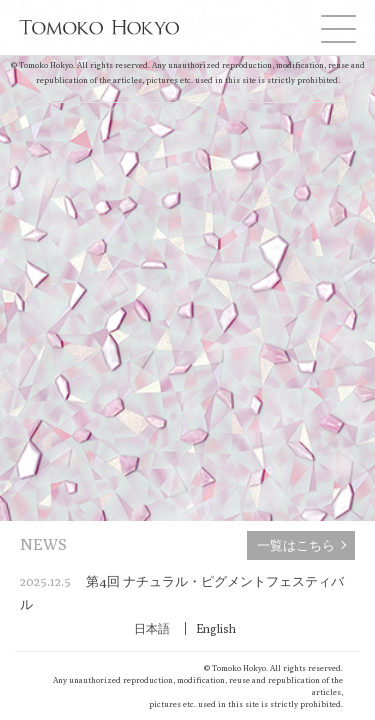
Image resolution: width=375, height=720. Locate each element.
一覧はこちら (296, 545)
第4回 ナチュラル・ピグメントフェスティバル (182, 592)
